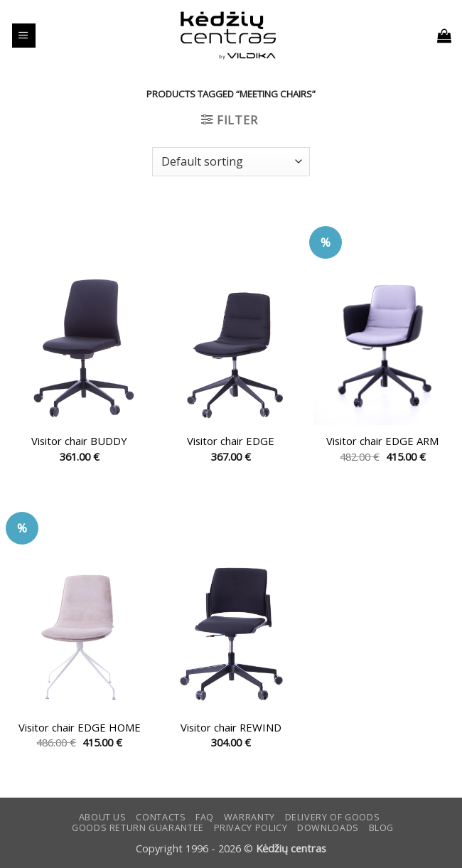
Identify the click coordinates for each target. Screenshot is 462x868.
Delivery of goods (333, 817)
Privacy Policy (251, 828)
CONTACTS (161, 817)
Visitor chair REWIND (231, 728)
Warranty (249, 817)
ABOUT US (103, 817)
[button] (24, 36)
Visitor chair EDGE (231, 441)
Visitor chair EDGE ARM (382, 441)
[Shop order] (231, 161)
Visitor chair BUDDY (79, 441)
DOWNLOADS (328, 828)
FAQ (205, 817)
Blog (382, 828)
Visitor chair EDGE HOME (80, 728)
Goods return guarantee (138, 828)
